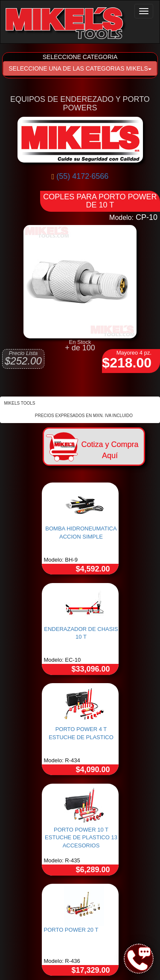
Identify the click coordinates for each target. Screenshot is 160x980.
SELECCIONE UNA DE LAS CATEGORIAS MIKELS (80, 68)
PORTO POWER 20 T (71, 930)
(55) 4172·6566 (82, 176)
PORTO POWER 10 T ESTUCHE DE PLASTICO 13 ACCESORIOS (81, 838)
